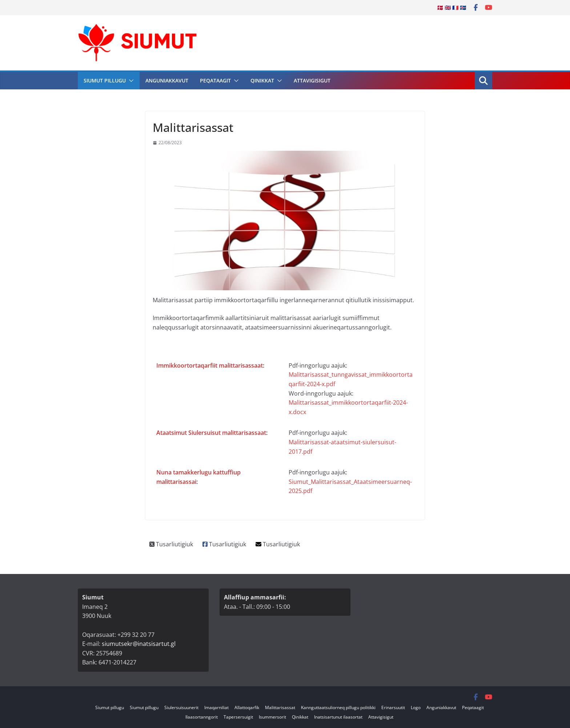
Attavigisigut (312, 80)
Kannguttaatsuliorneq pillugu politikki (338, 707)
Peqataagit (215, 80)
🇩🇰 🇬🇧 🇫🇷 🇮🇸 (451, 7)
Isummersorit (272, 717)
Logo (416, 707)
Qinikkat (262, 80)
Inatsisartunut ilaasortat (338, 717)
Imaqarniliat (216, 707)
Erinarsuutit (393, 707)
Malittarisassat (280, 707)
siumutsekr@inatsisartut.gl (139, 644)
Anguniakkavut (167, 80)
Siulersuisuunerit (181, 707)
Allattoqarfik (247, 707)
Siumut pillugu (105, 80)
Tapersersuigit (238, 717)
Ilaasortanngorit (202, 717)
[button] (130, 81)
